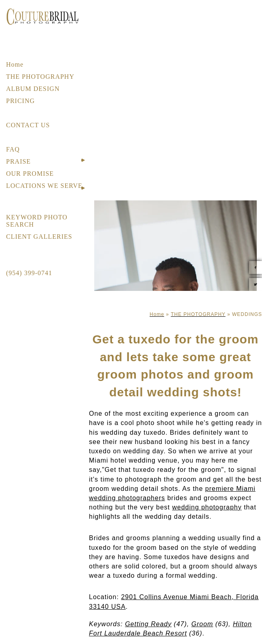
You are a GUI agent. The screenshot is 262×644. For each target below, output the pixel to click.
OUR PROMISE (30, 174)
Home (15, 64)
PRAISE (18, 161)
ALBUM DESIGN (33, 89)
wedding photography (207, 507)
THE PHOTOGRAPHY (40, 77)
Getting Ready (148, 624)
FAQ (13, 149)
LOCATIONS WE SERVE (44, 186)
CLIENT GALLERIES (39, 237)
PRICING (20, 101)
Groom (202, 624)
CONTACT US (28, 125)
